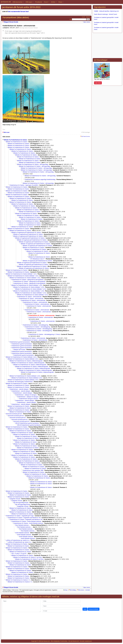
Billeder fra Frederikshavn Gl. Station (15, 140)
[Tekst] (21, 606)
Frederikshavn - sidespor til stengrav (26, 395)
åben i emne (87, 22)
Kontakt (88, 590)
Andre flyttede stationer (22, 533)
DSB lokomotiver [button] (18, 2)
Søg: (71, 19)
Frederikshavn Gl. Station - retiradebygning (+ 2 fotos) (44, 334)
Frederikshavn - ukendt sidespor (19, 389)
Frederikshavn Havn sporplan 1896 (33, 470)
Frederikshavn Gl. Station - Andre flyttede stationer (26, 521)
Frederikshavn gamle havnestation (20, 342)
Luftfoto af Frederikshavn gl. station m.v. (18, 540)
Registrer (88, 17)
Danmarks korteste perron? (14, 414)
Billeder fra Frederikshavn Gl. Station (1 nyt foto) (28, 557)
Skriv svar (7, 132)
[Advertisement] (107, 45)
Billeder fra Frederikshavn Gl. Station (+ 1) (18, 580)
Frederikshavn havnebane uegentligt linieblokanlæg (40, 179)
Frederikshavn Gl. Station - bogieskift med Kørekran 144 (24, 518)
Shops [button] (60, 2)
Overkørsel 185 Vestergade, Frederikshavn (20, 382)
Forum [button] (46, 2)
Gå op (66, 590)
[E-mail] (61, 611)
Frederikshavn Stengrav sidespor (29, 399)
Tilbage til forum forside (11, 22)
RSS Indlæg (73, 590)
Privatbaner (39, 2)
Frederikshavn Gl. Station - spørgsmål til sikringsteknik (27, 280)
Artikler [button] (53, 2)
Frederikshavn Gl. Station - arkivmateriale (29, 297)
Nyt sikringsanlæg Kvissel (21, 502)
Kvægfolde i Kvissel (23, 506)
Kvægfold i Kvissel (15, 499)
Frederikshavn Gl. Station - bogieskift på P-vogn (20, 516)
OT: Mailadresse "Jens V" (37, 259)
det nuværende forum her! (18, 11)
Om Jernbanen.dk (74, 641)
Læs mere (98, 83)
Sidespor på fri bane (19, 349)
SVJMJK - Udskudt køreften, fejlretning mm (106, 11)
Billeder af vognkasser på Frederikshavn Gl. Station (34, 268)
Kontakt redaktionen (86, 641)
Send (85, 609)
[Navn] (61, 606)
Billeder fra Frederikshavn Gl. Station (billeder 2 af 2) (21, 357)
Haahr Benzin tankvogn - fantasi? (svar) (106, 14)
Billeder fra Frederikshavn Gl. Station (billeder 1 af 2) (21, 274)
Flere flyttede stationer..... (23, 525)
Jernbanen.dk (6, 2)
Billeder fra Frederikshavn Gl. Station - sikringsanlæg (33, 164)
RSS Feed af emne (86, 136)
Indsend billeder (94, 609)
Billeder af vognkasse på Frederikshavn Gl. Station (26, 232)
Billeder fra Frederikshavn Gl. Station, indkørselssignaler (26, 361)
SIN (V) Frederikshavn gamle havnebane (27, 423)
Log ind (83, 17)
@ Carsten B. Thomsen (33, 28)
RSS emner (81, 590)
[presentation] (94, 603)
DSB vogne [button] (29, 2)
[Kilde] (61, 601)
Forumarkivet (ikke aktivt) (16, 17)
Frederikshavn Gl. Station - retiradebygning (35, 325)
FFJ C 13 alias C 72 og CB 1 (19, 553)
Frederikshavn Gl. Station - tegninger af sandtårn (24, 185)
